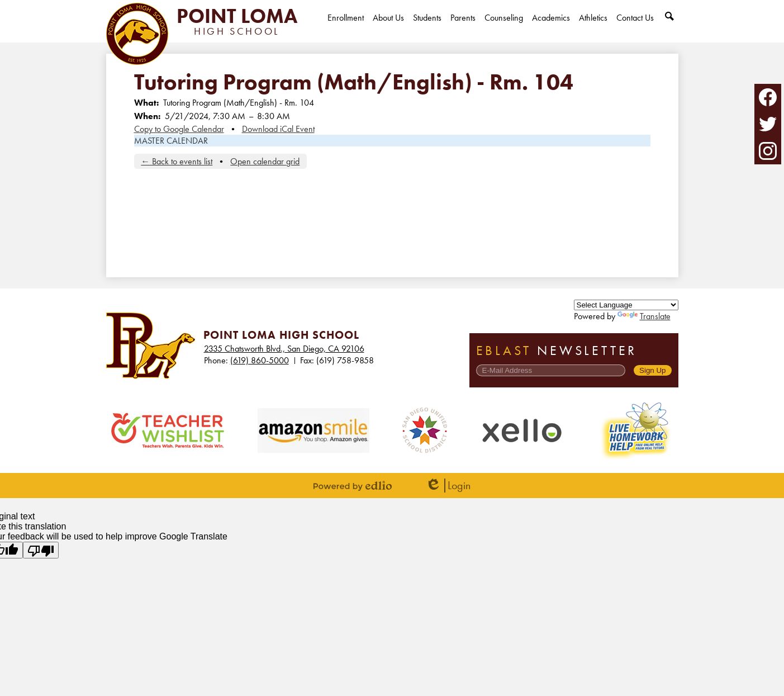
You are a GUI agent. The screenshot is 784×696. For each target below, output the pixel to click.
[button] (388, 27)
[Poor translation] (41, 550)
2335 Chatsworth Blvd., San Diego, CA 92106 (284, 349)
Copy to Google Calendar (179, 129)
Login (448, 486)
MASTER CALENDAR (171, 141)
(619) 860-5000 (260, 360)
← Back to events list (177, 161)
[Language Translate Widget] (626, 305)
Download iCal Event (278, 129)
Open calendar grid (265, 161)
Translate (644, 316)
